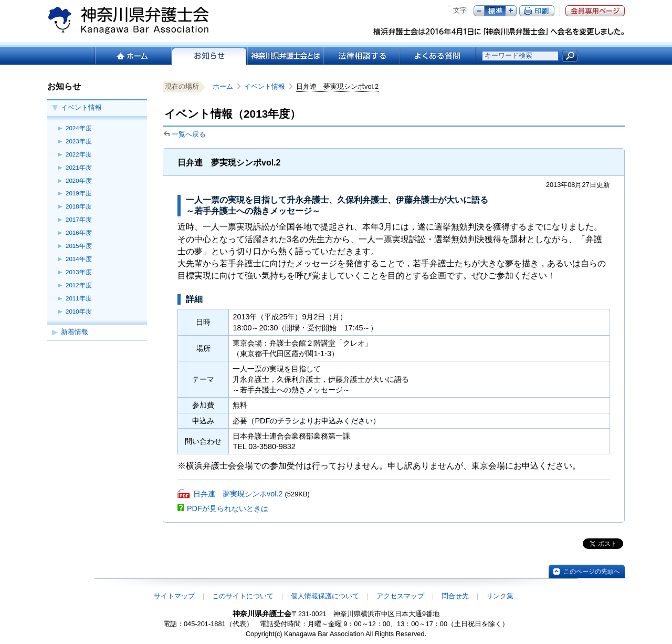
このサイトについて (243, 596)
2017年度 (79, 220)
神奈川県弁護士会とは (285, 56)
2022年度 (79, 154)
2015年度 (79, 246)
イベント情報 (81, 107)
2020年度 (79, 181)
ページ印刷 (537, 11)
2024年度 (79, 128)
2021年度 (79, 168)
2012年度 (79, 285)
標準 (495, 11)
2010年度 (79, 311)
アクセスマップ (400, 596)
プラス (511, 11)
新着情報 (75, 332)
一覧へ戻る (189, 134)
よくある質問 (438, 56)
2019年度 (79, 193)
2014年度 (79, 259)
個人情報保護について (325, 596)
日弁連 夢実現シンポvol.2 (238, 494)
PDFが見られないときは (228, 508)
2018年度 (79, 206)
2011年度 (79, 298)
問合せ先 (455, 596)
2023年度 (79, 141)
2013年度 (79, 272)
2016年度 (79, 233)
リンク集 (500, 596)
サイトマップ (174, 596)
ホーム (133, 56)
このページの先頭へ (592, 572)
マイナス (479, 11)
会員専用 (595, 11)
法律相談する (361, 56)
